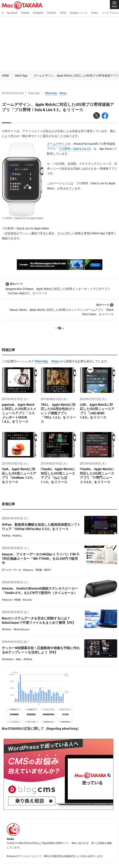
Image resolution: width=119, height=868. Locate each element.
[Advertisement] (59, 44)
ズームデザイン (57, 144)
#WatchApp (51, 93)
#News (63, 93)
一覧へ (60, 328)
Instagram (38, 13)
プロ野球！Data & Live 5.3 (75, 149)
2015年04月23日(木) (13, 93)
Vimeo (95, 13)
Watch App (21, 76)
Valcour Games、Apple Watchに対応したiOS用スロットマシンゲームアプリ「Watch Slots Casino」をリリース (62, 309)
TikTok (63, 13)
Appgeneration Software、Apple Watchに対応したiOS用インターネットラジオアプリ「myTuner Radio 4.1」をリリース (58, 289)
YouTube (51, 13)
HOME (5, 76)
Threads (25, 13)
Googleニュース (79, 13)
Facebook (12, 13)
